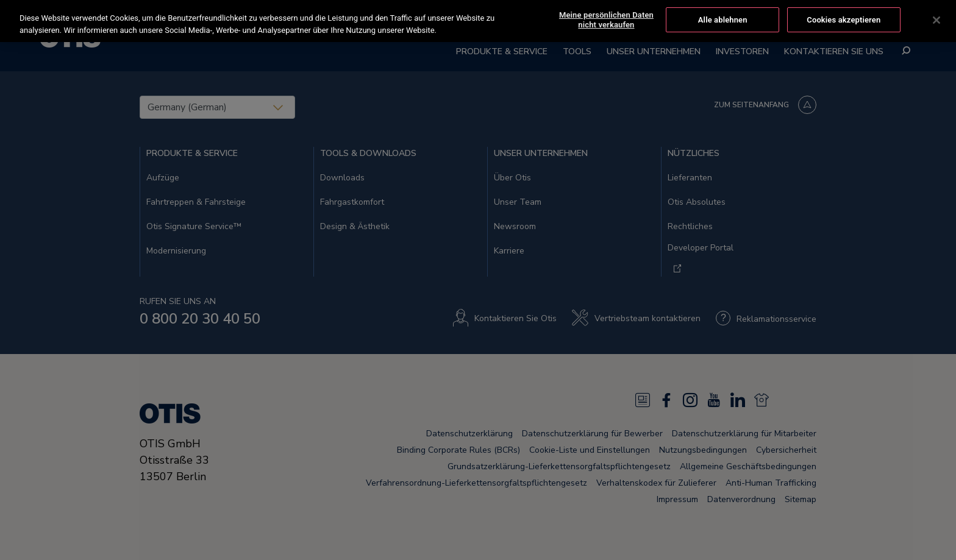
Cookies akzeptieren (844, 20)
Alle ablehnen (723, 20)
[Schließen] (936, 20)
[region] (478, 21)
